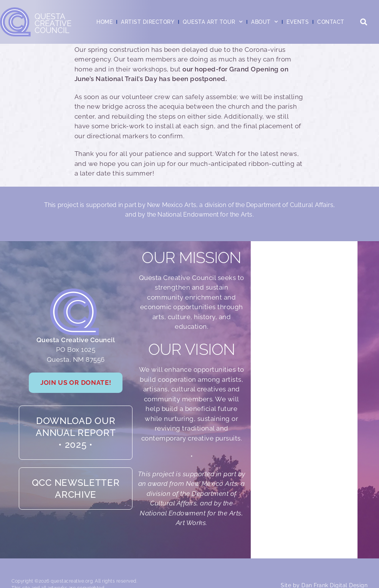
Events (298, 22)
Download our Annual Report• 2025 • (76, 423)
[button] (363, 22)
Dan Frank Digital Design (334, 566)
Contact (331, 22)
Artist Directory (148, 22)
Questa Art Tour (213, 22)
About (265, 22)
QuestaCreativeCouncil (53, 23)
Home (104, 22)
